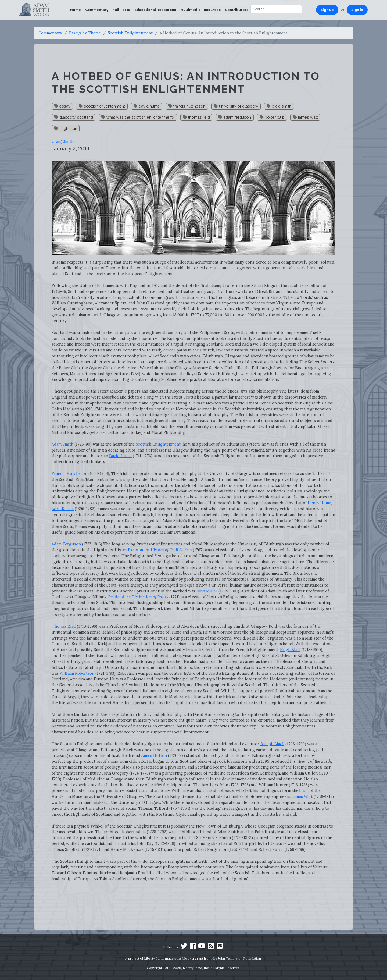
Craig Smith (63, 141)
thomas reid (196, 117)
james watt (305, 117)
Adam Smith (62, 444)
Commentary (97, 10)
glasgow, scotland (74, 117)
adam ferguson (235, 117)
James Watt (302, 796)
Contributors (237, 10)
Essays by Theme (85, 33)
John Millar (207, 591)
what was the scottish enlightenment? (138, 117)
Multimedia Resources (200, 10)
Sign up (327, 10)
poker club (272, 117)
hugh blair (66, 128)
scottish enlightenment (102, 106)
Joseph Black (272, 744)
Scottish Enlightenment (130, 33)
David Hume (120, 456)
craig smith (279, 106)
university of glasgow (236, 106)
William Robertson (77, 673)
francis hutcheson (187, 106)
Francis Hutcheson (69, 473)
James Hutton (154, 755)
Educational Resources (155, 10)
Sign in (357, 10)
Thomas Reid (64, 626)
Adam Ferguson (66, 544)
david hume (147, 106)
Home (76, 10)
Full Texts (121, 10)
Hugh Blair (290, 650)
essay (62, 106)
